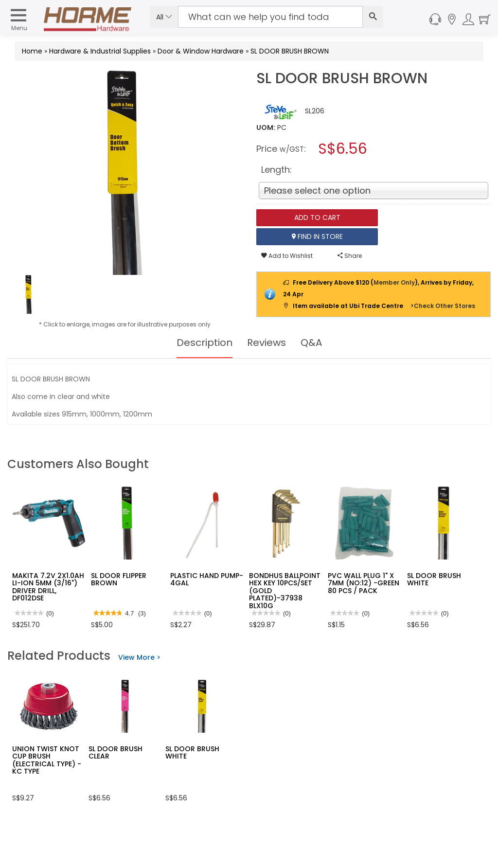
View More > (139, 657)
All (164, 17)
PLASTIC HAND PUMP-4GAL (207, 579)
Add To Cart (317, 217)
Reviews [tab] (267, 343)
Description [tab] (205, 343)
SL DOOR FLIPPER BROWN (119, 579)
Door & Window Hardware (201, 51)
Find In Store (317, 236)
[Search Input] (270, 17)
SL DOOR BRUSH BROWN (290, 51)
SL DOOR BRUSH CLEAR (116, 752)
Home (32, 51)
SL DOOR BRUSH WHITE (434, 579)
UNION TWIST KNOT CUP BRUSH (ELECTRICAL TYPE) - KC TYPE (47, 760)
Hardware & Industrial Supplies (100, 51)
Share (350, 256)
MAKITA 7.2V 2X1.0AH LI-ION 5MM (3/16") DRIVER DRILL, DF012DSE (48, 587)
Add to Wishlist (287, 256)
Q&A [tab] (311, 343)
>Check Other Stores (443, 306)
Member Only (394, 282)
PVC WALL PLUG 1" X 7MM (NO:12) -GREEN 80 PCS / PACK (364, 583)
